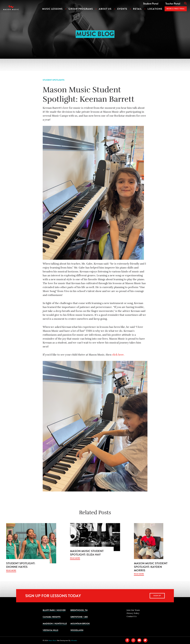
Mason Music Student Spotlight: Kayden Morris (151, 567)
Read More (11, 570)
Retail (137, 9)
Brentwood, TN (79, 610)
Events (122, 9)
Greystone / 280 (79, 617)
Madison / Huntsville (55, 623)
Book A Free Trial (176, 9)
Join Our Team (133, 610)
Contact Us (132, 616)
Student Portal (151, 4)
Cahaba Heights (52, 617)
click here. (118, 355)
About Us (105, 9)
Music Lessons (52, 9)
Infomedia (74, 640)
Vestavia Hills (50, 630)
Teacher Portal (173, 4)
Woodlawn (77, 630)
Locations (155, 9)
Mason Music (52, 640)
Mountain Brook (80, 623)
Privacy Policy (133, 613)
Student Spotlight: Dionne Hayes (21, 565)
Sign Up (157, 596)
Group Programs (81, 9)
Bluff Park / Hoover (54, 610)
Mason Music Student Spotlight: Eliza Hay (87, 553)
